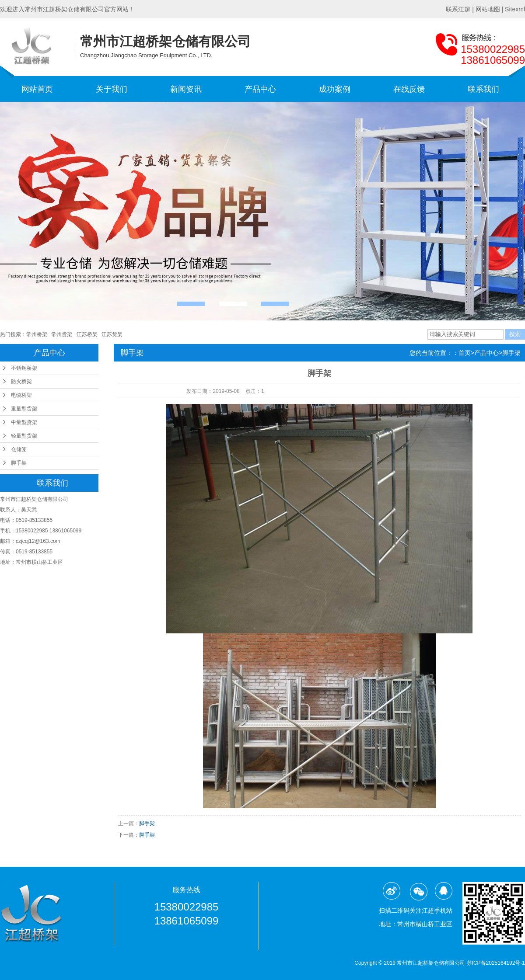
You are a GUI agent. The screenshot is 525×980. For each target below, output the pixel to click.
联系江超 (458, 9)
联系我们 (483, 89)
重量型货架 (24, 409)
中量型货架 (24, 422)
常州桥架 (37, 334)
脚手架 (19, 463)
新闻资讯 (186, 89)
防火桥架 (21, 382)
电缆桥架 (21, 395)
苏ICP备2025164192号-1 (496, 963)
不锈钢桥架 (24, 368)
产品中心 (260, 89)
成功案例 (335, 89)
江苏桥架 (87, 334)
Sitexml (515, 9)
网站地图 (488, 9)
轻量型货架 (24, 436)
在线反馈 (409, 89)
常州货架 (62, 334)
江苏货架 (112, 334)
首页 (465, 353)
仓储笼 (19, 449)
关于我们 (112, 89)
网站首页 (37, 89)
